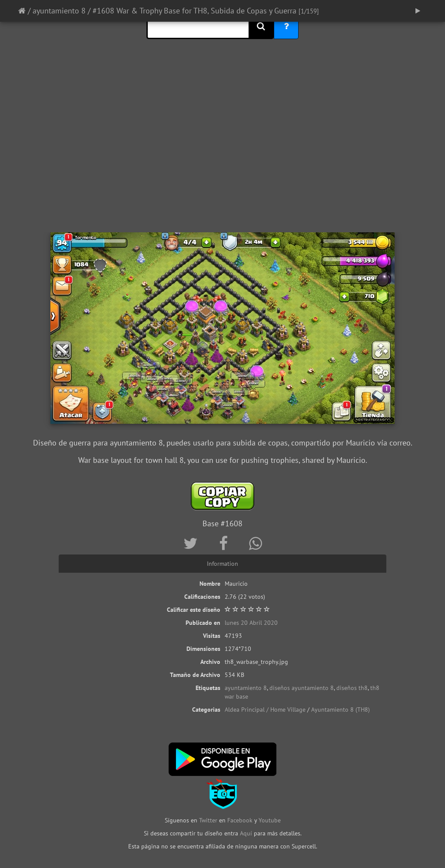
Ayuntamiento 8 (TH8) (340, 710)
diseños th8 (352, 688)
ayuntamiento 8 (59, 11)
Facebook (240, 820)
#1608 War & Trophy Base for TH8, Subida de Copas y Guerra (194, 11)
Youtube (270, 820)
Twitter (209, 820)
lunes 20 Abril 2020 (251, 623)
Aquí (246, 833)
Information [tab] (222, 564)
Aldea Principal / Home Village (265, 710)
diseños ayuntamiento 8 (302, 688)
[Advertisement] (222, 163)
